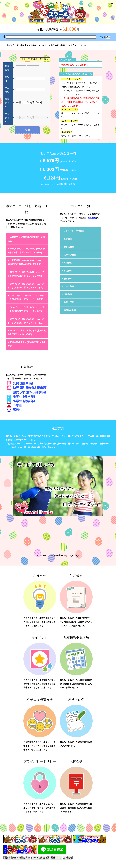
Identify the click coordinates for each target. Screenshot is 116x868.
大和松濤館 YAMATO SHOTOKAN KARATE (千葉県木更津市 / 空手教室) (24, 262)
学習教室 (68, 271)
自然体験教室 (70, 310)
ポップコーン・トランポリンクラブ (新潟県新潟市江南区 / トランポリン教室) (26, 251)
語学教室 (68, 279)
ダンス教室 (69, 247)
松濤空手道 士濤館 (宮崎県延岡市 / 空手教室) (26, 344)
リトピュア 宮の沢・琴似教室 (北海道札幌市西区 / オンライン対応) (27, 332)
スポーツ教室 (70, 255)
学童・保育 (69, 302)
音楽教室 (68, 239)
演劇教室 (68, 294)
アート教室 (69, 286)
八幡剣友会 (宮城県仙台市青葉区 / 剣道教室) (26, 239)
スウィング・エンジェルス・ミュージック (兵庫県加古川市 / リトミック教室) (26, 274)
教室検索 (92, 218)
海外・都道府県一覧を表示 (35, 59)
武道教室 (68, 263)
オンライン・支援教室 (74, 231)
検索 (27, 130)
